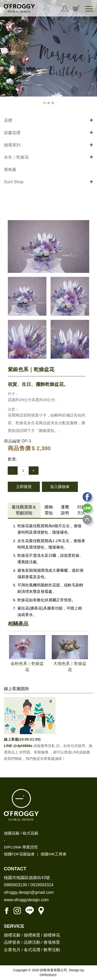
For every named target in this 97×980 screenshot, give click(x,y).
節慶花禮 (12, 133)
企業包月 (12, 950)
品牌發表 (12, 942)
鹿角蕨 (10, 170)
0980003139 (15, 885)
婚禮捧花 (52, 935)
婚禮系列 (12, 145)
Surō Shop (14, 182)
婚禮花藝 (12, 935)
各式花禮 (32, 950)
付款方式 (81, 510)
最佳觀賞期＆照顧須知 (24, 510)
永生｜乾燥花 (16, 157)
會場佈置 (52, 942)
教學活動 (52, 950)
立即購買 (24, 487)
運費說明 (65, 510)
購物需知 (49, 510)
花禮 (8, 120)
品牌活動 (32, 942)
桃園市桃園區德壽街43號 (27, 878)
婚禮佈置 (32, 935)
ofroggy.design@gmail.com (29, 892)
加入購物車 (60, 487)
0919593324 (42, 885)
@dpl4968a (23, 746)
